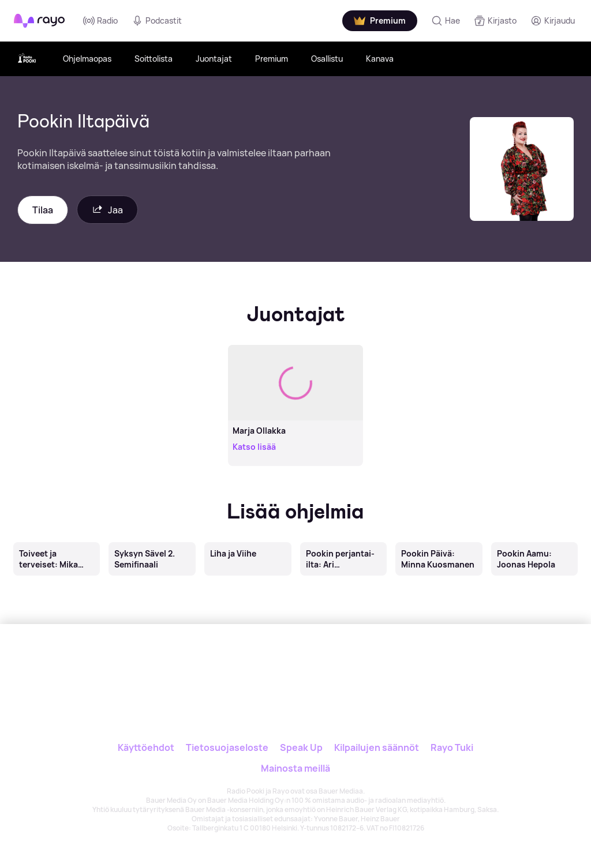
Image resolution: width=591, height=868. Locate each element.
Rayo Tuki (452, 747)
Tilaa (43, 210)
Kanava (380, 59)
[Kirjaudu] (553, 21)
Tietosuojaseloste (227, 747)
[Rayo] (270, 663)
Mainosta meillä (295, 768)
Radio (100, 21)
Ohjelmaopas (87, 59)
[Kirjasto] (495, 21)
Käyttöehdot (146, 747)
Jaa (107, 210)
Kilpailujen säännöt (377, 747)
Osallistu (327, 59)
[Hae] (446, 21)
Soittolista (154, 59)
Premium (272, 59)
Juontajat (214, 59)
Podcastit (157, 21)
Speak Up (301, 747)
